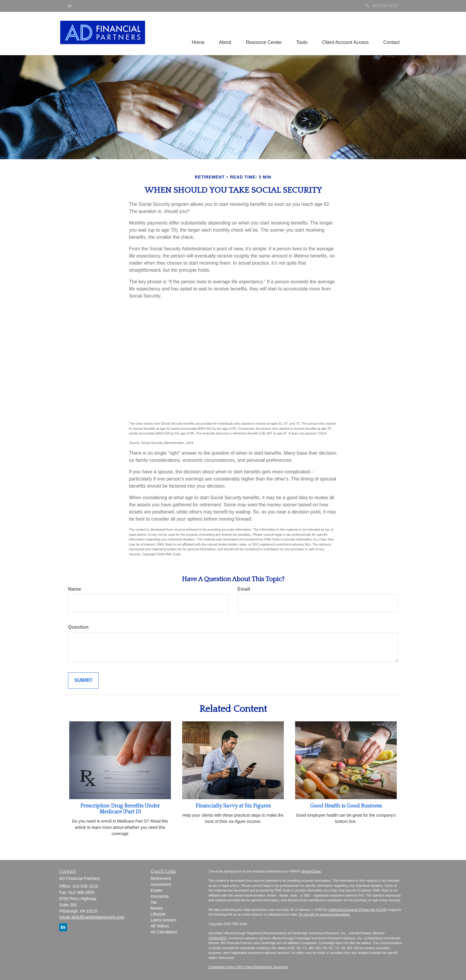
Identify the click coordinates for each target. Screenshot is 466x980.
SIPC (223, 938)
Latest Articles (164, 920)
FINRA (214, 938)
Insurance (160, 896)
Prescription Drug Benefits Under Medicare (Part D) (120, 809)
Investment (161, 884)
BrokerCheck (311, 871)
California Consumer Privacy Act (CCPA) (358, 910)
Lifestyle (158, 914)
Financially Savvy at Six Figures (233, 806)
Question (78, 627)
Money (157, 908)
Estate (157, 890)
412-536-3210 (382, 6)
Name (75, 589)
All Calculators (164, 932)
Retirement (161, 878)
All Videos (160, 926)
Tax (154, 902)
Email (244, 589)
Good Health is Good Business (346, 806)
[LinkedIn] (70, 6)
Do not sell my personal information (324, 914)
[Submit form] (83, 681)
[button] (223, 33)
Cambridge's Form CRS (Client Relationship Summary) (249, 967)
